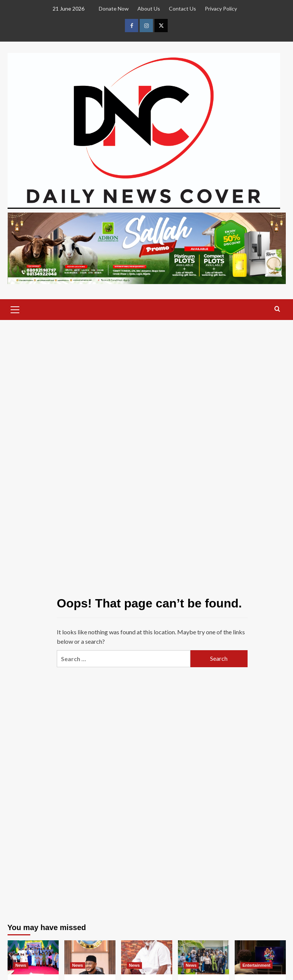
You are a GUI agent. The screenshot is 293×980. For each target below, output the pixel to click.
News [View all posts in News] (21, 965)
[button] (15, 309)
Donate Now (114, 9)
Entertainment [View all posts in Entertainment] (257, 965)
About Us (149, 9)
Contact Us (182, 9)
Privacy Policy (221, 9)
